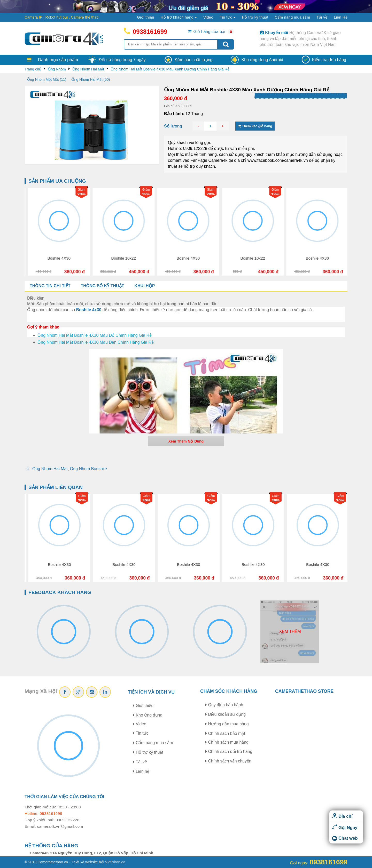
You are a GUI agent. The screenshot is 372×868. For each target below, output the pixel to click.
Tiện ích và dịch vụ (151, 692)
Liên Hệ (341, 17)
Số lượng (173, 126)
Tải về (322, 17)
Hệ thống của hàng (51, 846)
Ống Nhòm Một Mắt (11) (47, 79)
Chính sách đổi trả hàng (229, 752)
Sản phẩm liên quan (56, 487)
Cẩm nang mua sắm (293, 17)
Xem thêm (290, 632)
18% (71, 194)
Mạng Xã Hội (41, 691)
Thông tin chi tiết (50, 286)
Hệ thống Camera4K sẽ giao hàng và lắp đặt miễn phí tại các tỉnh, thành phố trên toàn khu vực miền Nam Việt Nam (300, 39)
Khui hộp (145, 286)
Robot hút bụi (57, 17)
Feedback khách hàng (60, 592)
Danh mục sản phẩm (58, 60)
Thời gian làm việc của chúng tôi (64, 797)
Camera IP (33, 17)
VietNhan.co (115, 862)
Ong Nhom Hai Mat (50, 469)
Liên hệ (141, 771)
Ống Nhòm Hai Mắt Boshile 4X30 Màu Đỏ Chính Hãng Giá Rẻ (95, 335)
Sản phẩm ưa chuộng (57, 181)
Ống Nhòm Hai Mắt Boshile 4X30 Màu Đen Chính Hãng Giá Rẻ (96, 342)
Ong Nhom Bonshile (88, 469)
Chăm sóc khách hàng (229, 691)
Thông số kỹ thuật (102, 286)
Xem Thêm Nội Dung (186, 441)
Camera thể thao (85, 17)
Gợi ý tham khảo (43, 327)
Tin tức (141, 733)
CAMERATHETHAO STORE (304, 691)
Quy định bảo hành (224, 705)
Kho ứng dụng (148, 715)
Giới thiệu (146, 17)
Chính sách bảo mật (225, 733)
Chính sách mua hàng (227, 742)
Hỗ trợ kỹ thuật (255, 17)
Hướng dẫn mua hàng (227, 724)
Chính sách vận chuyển (228, 761)
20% (136, 194)
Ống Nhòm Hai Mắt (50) (91, 79)
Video (208, 17)
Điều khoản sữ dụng (226, 714)
